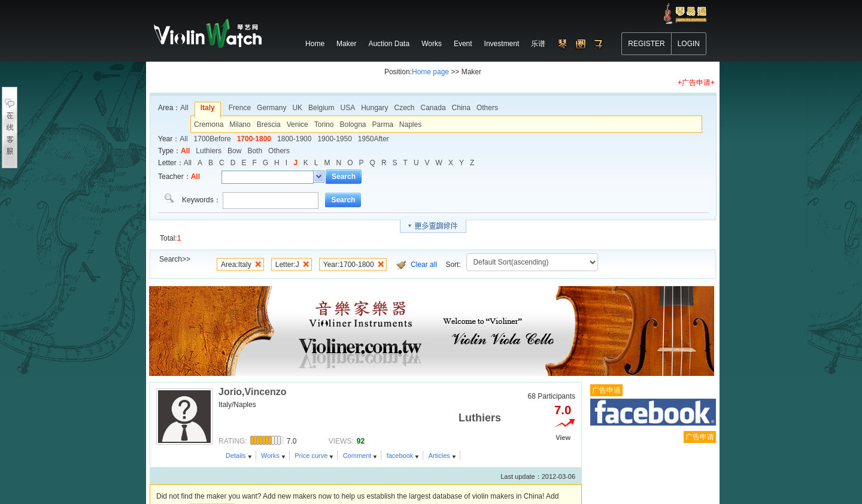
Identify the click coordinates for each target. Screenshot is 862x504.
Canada (433, 108)
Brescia (269, 125)
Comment (357, 448)
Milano (240, 125)
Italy (208, 108)
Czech (405, 108)
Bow (234, 151)
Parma (383, 125)
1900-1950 (334, 139)
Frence (240, 108)
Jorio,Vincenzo (253, 385)
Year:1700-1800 (349, 265)
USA (347, 108)
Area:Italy (236, 265)
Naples (410, 125)
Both (255, 151)
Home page (430, 72)
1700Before (213, 139)
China (461, 108)
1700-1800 (254, 139)
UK (297, 108)
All (184, 108)
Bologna (353, 125)
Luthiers (209, 151)
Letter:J (287, 265)
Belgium (321, 108)
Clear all (424, 265)
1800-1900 (294, 139)
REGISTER (646, 44)
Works (270, 448)
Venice (298, 125)
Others (487, 108)
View (563, 430)
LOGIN (689, 44)
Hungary (374, 108)
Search (344, 177)
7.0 (563, 403)
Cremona (209, 125)
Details (236, 448)
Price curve (311, 448)
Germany (271, 108)
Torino (324, 125)
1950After (374, 139)
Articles (439, 448)
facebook (400, 448)
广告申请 (606, 383)
